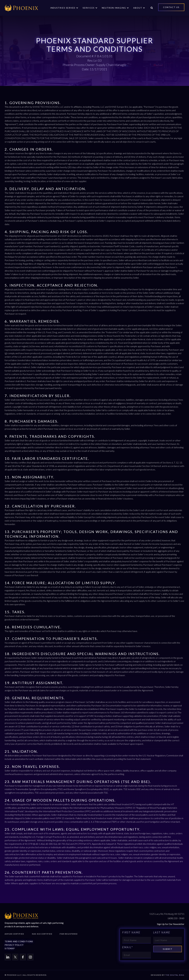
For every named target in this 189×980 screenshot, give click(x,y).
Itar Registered (69, 934)
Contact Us (171, 7)
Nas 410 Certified (42, 934)
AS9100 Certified (14, 934)
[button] (64, 8)
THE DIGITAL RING (175, 975)
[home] (21, 8)
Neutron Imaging (114, 8)
